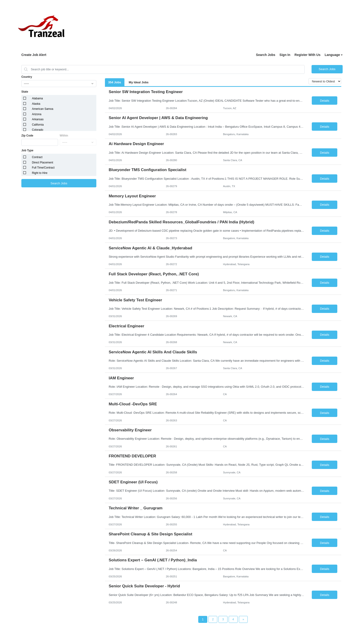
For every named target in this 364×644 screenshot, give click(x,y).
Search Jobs (266, 55)
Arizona (37, 114)
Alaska (36, 104)
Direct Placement (42, 163)
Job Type (27, 150)
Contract (37, 157)
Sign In (285, 55)
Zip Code (27, 136)
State (25, 92)
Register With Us (308, 55)
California (38, 125)
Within (64, 136)
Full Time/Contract (43, 168)
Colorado (37, 130)
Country (27, 77)
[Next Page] (243, 619)
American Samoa (42, 109)
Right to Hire (40, 173)
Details (325, 101)
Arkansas (38, 119)
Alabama (37, 98)
